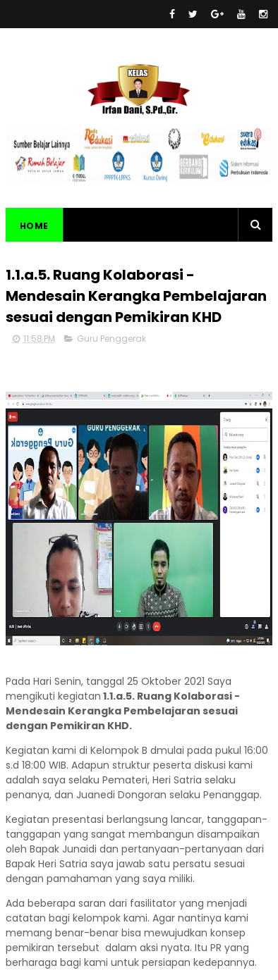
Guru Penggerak (111, 339)
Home (34, 226)
